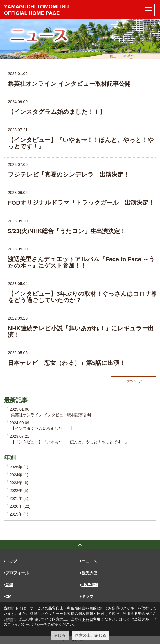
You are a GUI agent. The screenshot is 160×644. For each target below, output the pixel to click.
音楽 (9, 585)
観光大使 (89, 573)
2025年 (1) (19, 467)
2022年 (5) (19, 491)
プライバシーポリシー (26, 624)
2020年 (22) (20, 506)
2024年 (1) (19, 475)
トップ (11, 561)
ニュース (89, 561)
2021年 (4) (19, 498)
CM (8, 596)
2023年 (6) (19, 483)
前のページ (133, 381)
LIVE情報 (89, 585)
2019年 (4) (19, 514)
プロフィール (16, 573)
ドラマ (87, 596)
